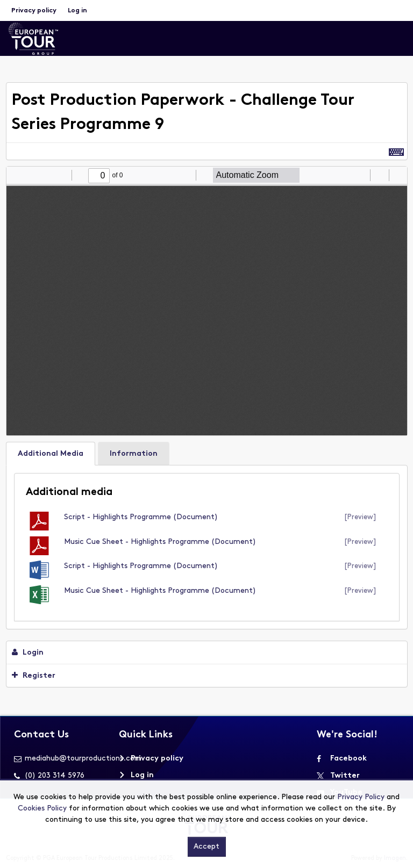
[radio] (360, 175)
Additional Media (51, 454)
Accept (206, 847)
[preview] (360, 517)
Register (34, 676)
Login (28, 652)
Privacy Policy (361, 797)
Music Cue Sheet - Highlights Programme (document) (160, 542)
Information (134, 454)
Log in (77, 11)
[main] (207, 388)
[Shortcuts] (396, 151)
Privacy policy (34, 11)
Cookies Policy (42, 809)
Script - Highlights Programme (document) (141, 517)
